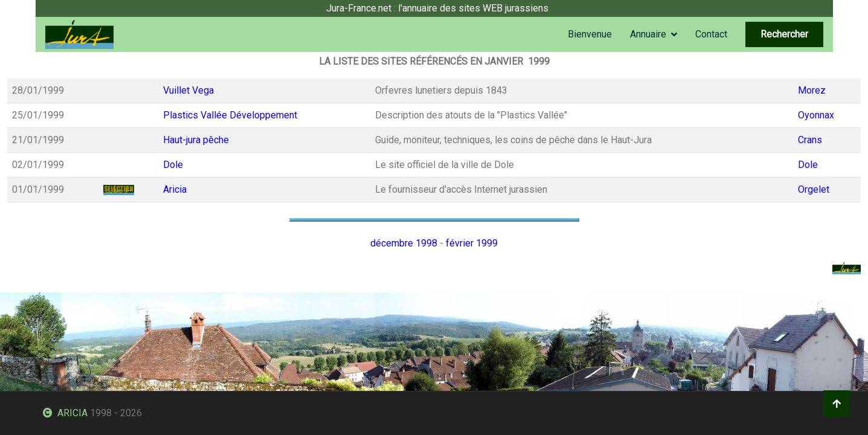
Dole (173, 165)
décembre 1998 (404, 243)
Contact (711, 34)
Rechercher (784, 34)
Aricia (175, 189)
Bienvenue (590, 34)
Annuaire (648, 34)
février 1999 (472, 243)
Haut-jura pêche (196, 140)
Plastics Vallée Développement (230, 115)
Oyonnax (816, 115)
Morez (812, 90)
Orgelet (814, 189)
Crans (810, 140)
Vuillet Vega (188, 90)
